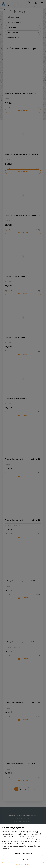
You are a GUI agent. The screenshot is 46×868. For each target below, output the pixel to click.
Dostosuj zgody (23, 859)
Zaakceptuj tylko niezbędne (23, 853)
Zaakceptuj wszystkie (23, 864)
